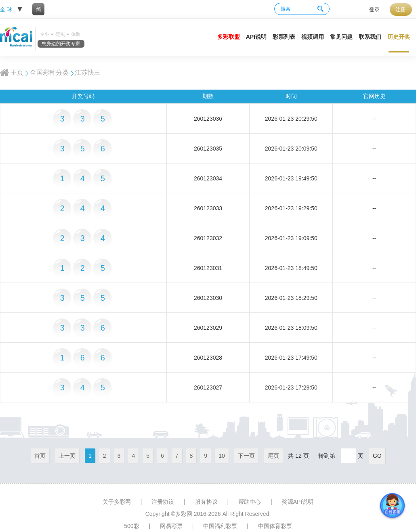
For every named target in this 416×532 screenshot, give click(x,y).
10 (222, 456)
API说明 (256, 37)
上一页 (67, 456)
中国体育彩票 (275, 526)
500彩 (131, 526)
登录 (374, 9)
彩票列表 (284, 37)
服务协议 (206, 502)
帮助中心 (250, 502)
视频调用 (313, 37)
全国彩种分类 (49, 72)
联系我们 (370, 37)
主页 (17, 72)
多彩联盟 (229, 37)
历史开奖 (399, 37)
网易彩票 (171, 526)
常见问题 (341, 37)
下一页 (246, 456)
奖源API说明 (298, 502)
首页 (40, 456)
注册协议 (163, 502)
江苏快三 (88, 72)
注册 (401, 9)
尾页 (273, 456)
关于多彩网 (117, 502)
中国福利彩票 (220, 526)
